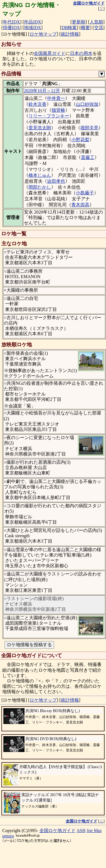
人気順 (96, 22)
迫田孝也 (56, 181)
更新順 (79, 22)
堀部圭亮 (89, 128)
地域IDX (32, 28)
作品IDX (32, 22)
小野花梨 (80, 140)
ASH (81, 831)
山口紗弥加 (87, 104)
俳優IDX (11, 28)
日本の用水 (81, 53)
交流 (99, 28)
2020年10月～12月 (42, 91)
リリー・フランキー (49, 116)
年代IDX (11, 22)
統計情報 (70, 34)
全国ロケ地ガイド (58, 831)
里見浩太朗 (40, 128)
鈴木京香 (37, 104)
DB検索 (69, 28)
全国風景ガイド (50, 53)
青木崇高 (80, 205)
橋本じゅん (40, 175)
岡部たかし (40, 187)
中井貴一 (56, 98)
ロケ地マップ (43, 34)
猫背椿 (58, 110)
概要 (85, 28)
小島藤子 (85, 193)
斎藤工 (88, 157)
